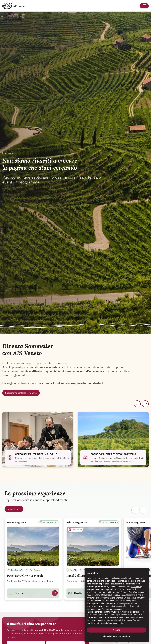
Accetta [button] (117, 630)
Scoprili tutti (14, 509)
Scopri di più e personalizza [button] (117, 636)
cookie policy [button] (136, 587)
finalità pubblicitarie (95, 603)
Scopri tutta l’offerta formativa (21, 393)
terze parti (131, 589)
